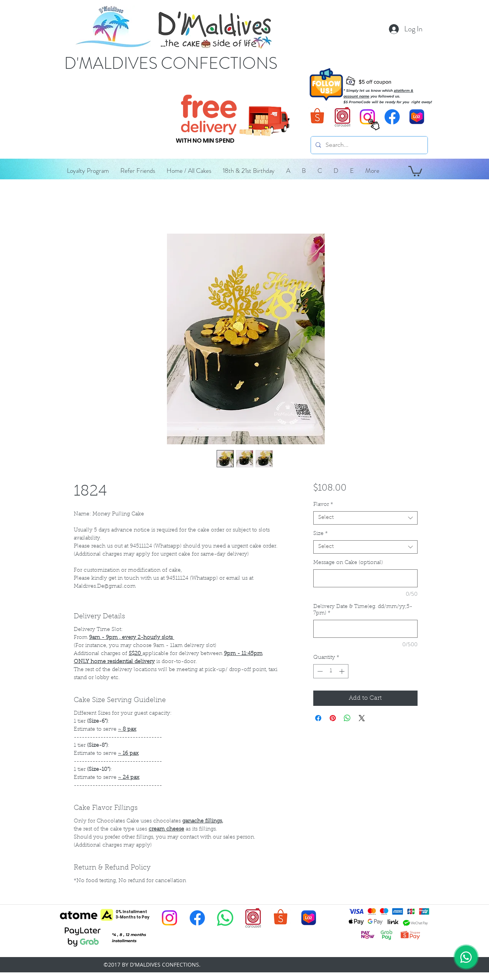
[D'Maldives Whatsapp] (225, 918)
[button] (288, 171)
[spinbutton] (331, 671)
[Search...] (368, 145)
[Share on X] (362, 718)
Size (321, 534)
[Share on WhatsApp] (347, 718)
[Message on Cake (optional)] (365, 578)
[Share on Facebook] (318, 718)
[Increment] (342, 671)
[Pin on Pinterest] (333, 718)
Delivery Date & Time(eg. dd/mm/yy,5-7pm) (363, 610)
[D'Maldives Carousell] (342, 117)
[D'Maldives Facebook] (392, 117)
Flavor (323, 505)
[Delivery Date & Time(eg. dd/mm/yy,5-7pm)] (365, 629)
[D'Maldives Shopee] (318, 117)
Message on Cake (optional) (348, 563)
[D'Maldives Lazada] (417, 117)
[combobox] (365, 518)
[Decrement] (319, 671)
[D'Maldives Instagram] (169, 918)
